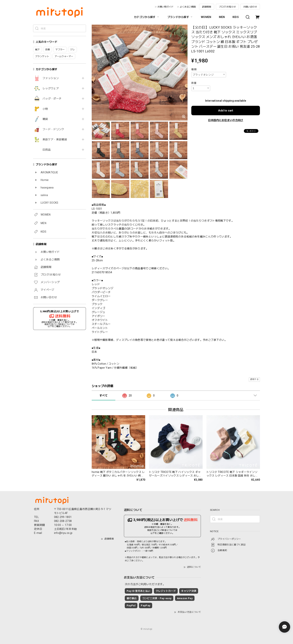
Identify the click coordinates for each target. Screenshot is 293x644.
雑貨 (45, 119)
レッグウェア (51, 88)
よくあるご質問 (188, 7)
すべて (103, 396)
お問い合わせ (250, 7)
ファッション (51, 78)
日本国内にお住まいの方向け (226, 120)
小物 (45, 109)
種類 (194, 69)
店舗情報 (207, 7)
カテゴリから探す (147, 17)
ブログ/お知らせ (227, 7)
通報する (254, 379)
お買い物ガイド (165, 7)
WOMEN (206, 17)
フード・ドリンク (53, 129)
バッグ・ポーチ (52, 99)
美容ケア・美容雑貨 (55, 139)
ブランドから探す (181, 17)
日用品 (47, 150)
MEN (222, 17)
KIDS (236, 17)
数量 (194, 83)
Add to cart (226, 111)
